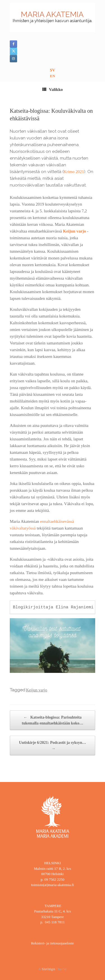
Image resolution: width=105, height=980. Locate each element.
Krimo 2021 (74, 172)
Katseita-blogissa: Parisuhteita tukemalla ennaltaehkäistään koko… (53, 720)
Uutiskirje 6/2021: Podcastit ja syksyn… (53, 746)
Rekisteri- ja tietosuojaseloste (53, 943)
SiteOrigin (48, 969)
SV (53, 70)
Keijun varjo (74, 231)
